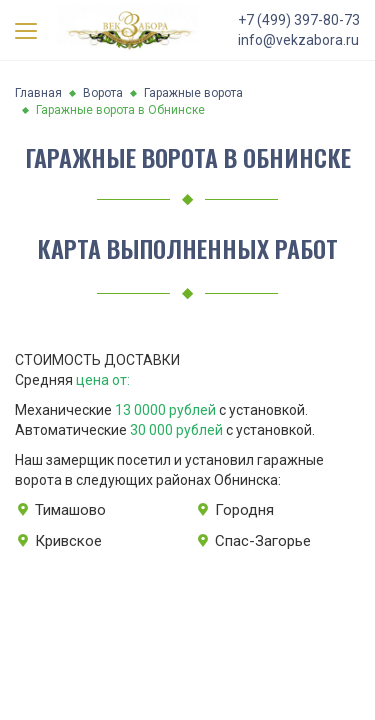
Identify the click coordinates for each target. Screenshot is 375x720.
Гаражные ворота (193, 93)
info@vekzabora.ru (298, 40)
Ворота (103, 93)
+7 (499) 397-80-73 (299, 20)
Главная (38, 93)
